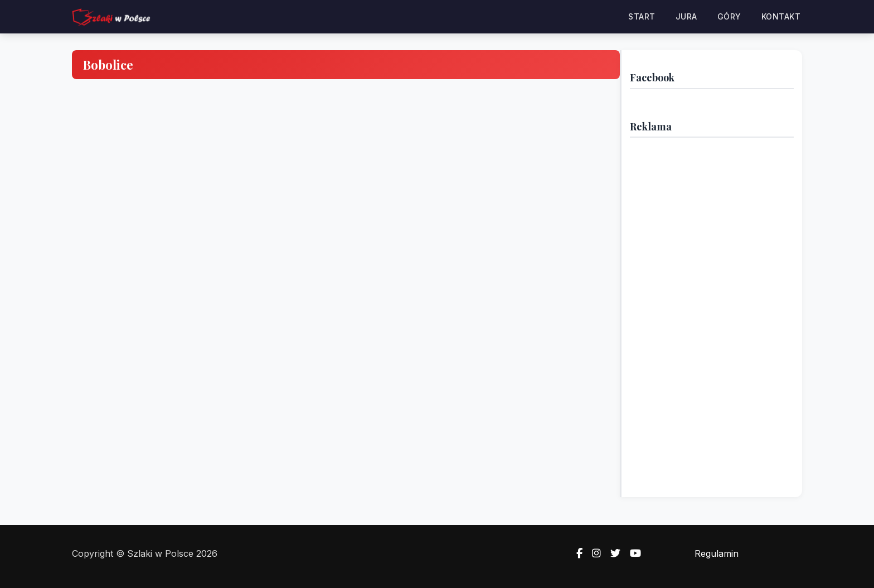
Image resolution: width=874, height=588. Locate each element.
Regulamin (717, 553)
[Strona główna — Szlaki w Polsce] (111, 17)
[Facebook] (576, 553)
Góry (729, 16)
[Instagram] (593, 553)
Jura (686, 16)
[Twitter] (612, 553)
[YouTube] (632, 553)
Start (642, 16)
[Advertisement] (712, 313)
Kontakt (781, 16)
